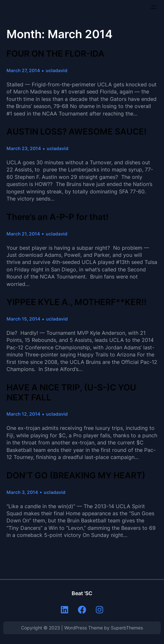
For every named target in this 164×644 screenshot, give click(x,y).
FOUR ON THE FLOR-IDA (55, 54)
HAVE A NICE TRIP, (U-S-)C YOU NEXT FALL (71, 393)
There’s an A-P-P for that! (58, 217)
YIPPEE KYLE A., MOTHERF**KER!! (76, 302)
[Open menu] (154, 7)
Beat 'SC (82, 593)
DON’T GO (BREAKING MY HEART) (76, 475)
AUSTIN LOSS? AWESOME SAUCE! (76, 132)
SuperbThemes (127, 628)
